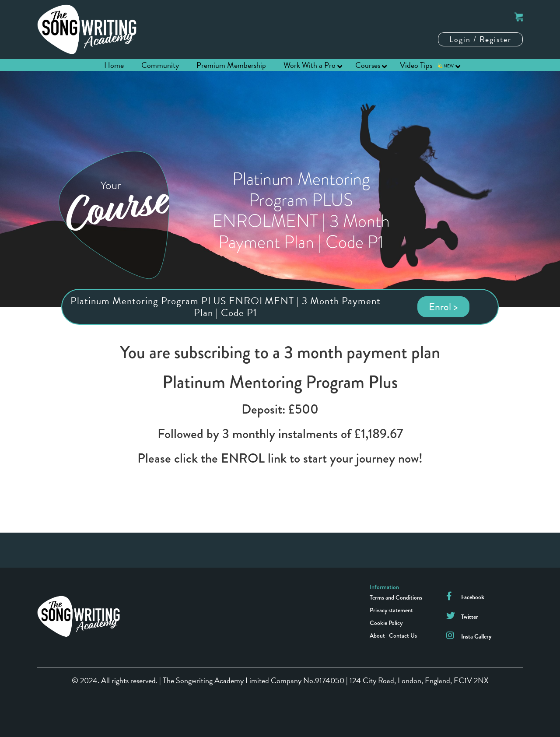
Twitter (470, 617)
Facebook (473, 597)
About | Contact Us (393, 635)
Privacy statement (391, 610)
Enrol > (443, 307)
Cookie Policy (386, 623)
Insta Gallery (476, 637)
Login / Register (480, 39)
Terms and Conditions (396, 597)
